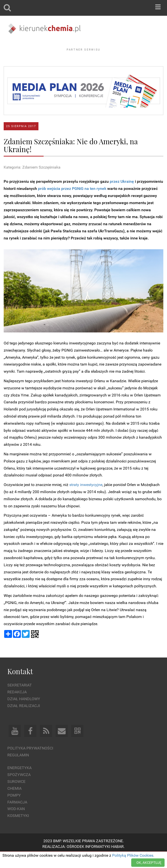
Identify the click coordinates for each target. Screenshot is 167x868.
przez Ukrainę (122, 195)
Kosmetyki (18, 829)
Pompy (14, 809)
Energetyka (19, 781)
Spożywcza (19, 788)
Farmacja (17, 815)
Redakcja (17, 705)
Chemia (14, 802)
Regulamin (18, 768)
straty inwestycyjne (86, 498)
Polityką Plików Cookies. (133, 855)
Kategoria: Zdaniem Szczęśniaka (32, 180)
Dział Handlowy (24, 712)
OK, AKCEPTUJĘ (149, 863)
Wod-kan (16, 822)
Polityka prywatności (30, 761)
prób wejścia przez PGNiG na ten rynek (72, 202)
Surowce (16, 795)
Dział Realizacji (24, 719)
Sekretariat (20, 699)
